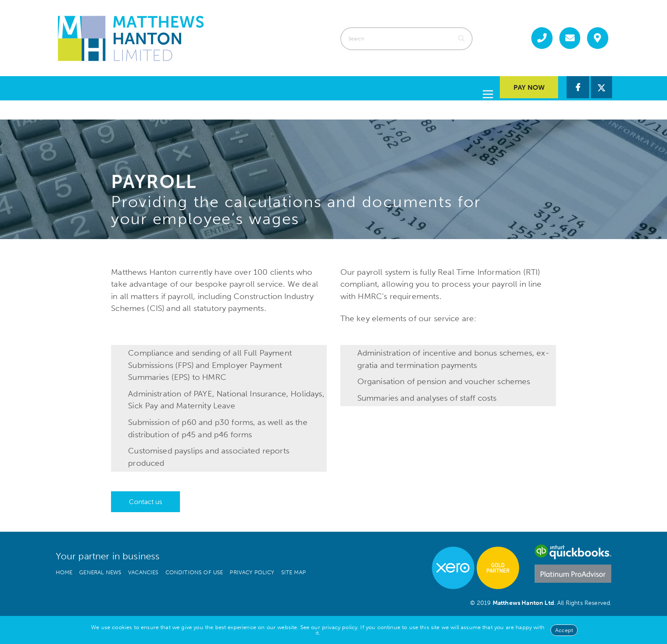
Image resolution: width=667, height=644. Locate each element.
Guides (394, 87)
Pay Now (529, 87)
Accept (564, 630)
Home (64, 570)
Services (276, 87)
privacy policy (340, 627)
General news (100, 570)
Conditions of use (194, 570)
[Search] (462, 39)
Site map (294, 570)
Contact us (456, 87)
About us (337, 87)
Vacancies (143, 570)
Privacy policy (252, 570)
